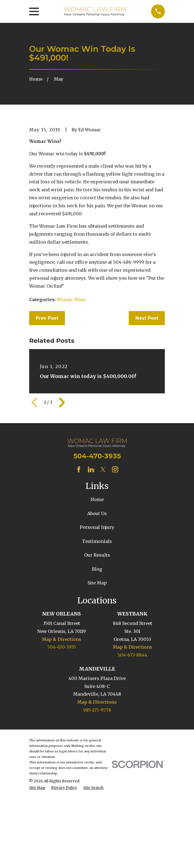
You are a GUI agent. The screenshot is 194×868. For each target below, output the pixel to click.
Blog (97, 657)
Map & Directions (62, 728)
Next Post (147, 406)
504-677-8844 (132, 743)
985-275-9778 (97, 798)
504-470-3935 (97, 544)
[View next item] (62, 491)
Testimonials (97, 630)
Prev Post (47, 406)
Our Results (97, 643)
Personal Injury (97, 616)
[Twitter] (103, 558)
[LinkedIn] (91, 558)
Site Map (97, 671)
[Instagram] (115, 558)
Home (97, 588)
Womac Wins (71, 388)
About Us (97, 602)
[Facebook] (79, 558)
